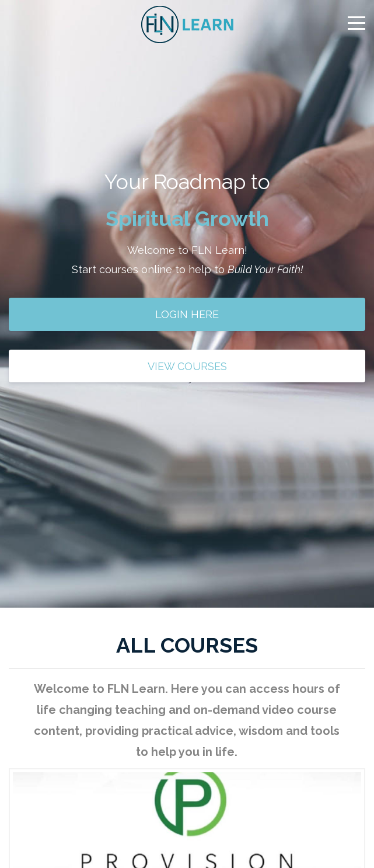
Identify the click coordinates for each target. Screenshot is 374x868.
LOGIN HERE (187, 314)
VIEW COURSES (187, 366)
